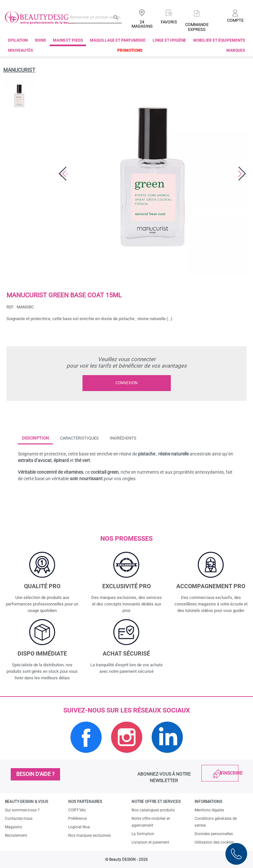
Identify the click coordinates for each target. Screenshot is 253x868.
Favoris (169, 22)
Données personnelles (214, 834)
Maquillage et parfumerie (118, 40)
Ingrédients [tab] (123, 438)
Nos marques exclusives (89, 835)
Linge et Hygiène (169, 40)
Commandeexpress (197, 27)
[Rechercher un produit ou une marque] (95, 17)
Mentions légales (209, 810)
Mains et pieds (68, 40)
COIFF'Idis (77, 810)
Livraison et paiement (150, 842)
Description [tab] (35, 438)
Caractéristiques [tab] (79, 438)
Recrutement (16, 835)
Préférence (77, 819)
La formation (143, 834)
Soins (40, 40)
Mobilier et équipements (219, 40)
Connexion (127, 383)
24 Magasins (142, 24)
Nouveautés (20, 50)
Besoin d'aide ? (35, 774)
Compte (235, 20)
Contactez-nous (19, 819)
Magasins (13, 827)
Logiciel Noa (79, 827)
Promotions (130, 50)
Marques (236, 50)
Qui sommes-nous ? (22, 810)
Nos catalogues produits (153, 810)
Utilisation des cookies (214, 842)
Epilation (18, 40)
